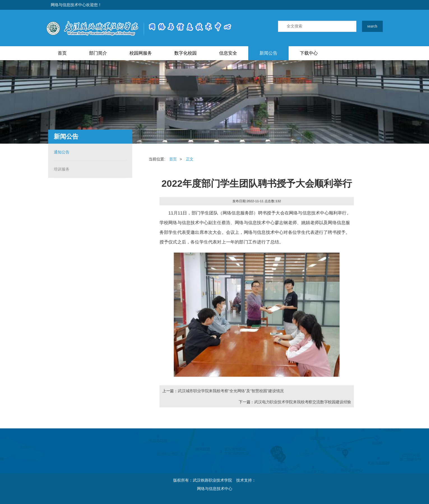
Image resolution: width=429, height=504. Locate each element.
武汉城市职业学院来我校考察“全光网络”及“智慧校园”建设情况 (230, 392)
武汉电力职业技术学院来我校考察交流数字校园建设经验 (303, 403)
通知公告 (60, 152)
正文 (189, 158)
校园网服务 (141, 53)
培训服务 (60, 169)
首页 (62, 53)
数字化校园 (185, 53)
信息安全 (228, 53)
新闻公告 (268, 53)
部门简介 (98, 53)
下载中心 (309, 53)
